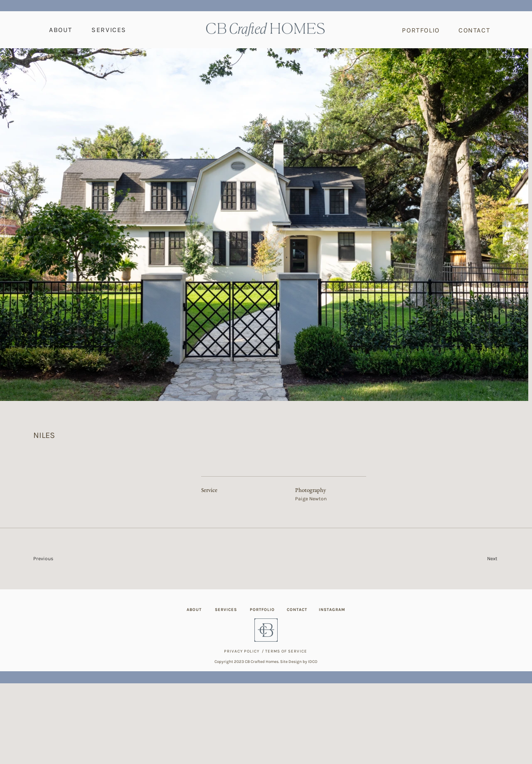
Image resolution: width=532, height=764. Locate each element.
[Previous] (63, 559)
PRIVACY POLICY (242, 651)
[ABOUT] (195, 610)
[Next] (470, 559)
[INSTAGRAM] (333, 610)
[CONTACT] (475, 30)
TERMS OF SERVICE (286, 651)
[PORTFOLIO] (422, 30)
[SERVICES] (227, 610)
